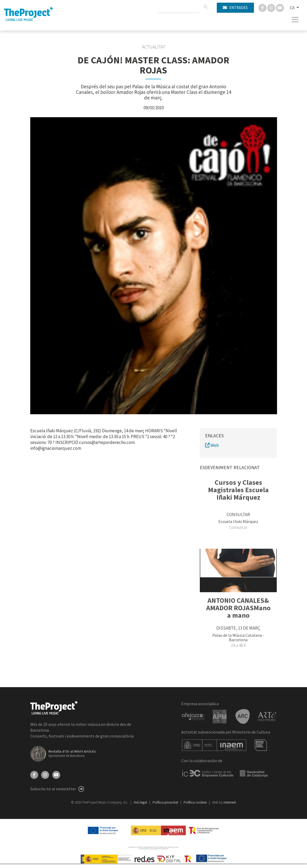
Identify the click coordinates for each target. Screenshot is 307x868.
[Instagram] (272, 7)
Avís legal (141, 802)
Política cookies (196, 802)
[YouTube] (56, 774)
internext (230, 802)
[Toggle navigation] (295, 20)
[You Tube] (280, 7)
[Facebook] (263, 7)
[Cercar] (206, 7)
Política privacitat (166, 802)
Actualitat (154, 47)
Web (212, 445)
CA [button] (293, 8)
